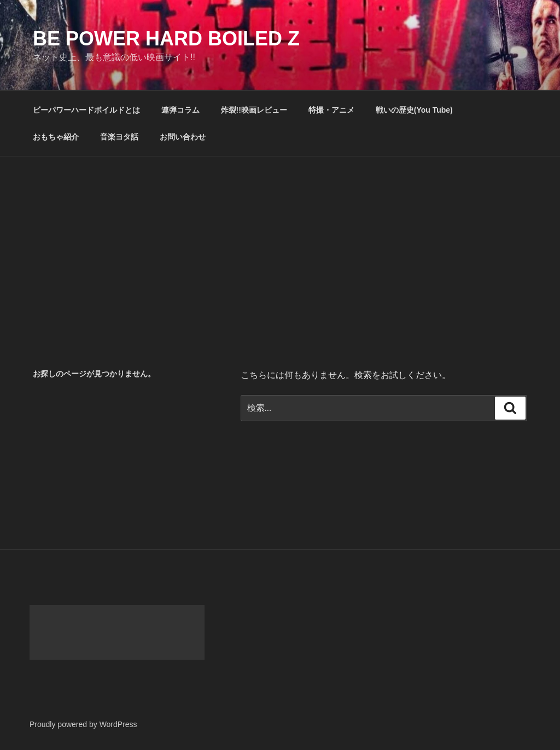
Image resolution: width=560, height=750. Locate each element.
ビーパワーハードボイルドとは (86, 110)
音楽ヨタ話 (119, 137)
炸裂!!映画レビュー (254, 110)
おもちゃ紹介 (56, 137)
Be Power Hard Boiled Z (166, 39)
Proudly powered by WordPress (83, 724)
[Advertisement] (280, 239)
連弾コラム (180, 110)
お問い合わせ (183, 137)
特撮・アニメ (331, 110)
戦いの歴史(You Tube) (414, 110)
